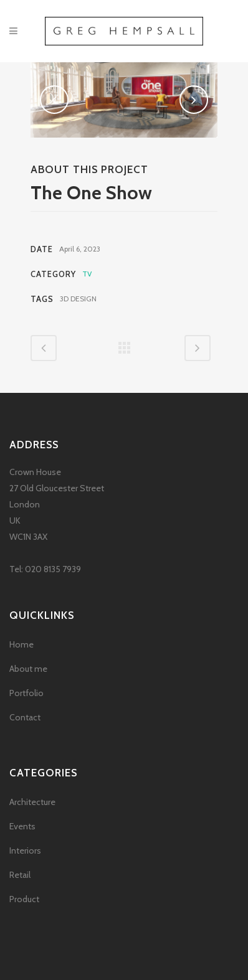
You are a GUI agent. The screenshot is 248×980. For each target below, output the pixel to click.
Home (21, 644)
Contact (25, 717)
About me (28, 669)
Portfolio (26, 693)
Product (24, 899)
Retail (20, 875)
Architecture (32, 802)
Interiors (25, 850)
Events (22, 826)
